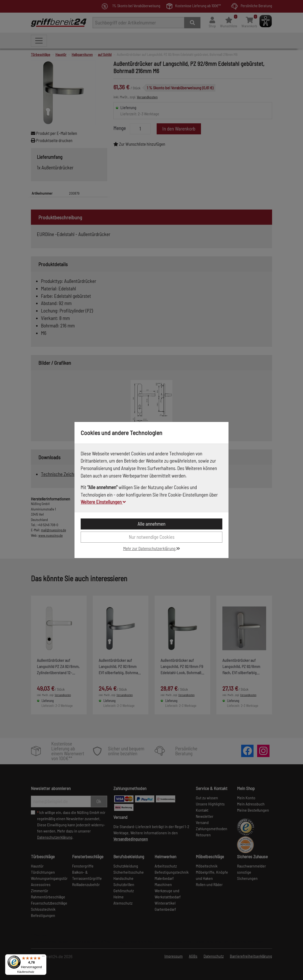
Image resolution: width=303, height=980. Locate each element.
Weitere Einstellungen (103, 502)
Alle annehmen (151, 524)
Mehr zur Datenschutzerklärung (152, 548)
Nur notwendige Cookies (152, 537)
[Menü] (43, 957)
